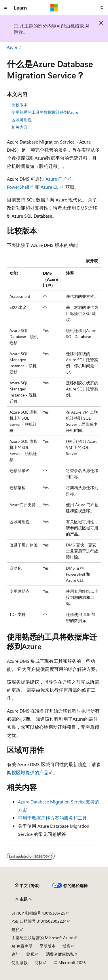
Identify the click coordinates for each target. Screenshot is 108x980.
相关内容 (20, 127)
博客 (67, 946)
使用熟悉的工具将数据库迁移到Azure (45, 112)
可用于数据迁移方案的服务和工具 (52, 818)
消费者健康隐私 (60, 954)
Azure (12, 47)
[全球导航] (6, 8)
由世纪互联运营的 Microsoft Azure (42, 938)
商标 (39, 962)
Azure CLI (50, 187)
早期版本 (48, 946)
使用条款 (20, 962)
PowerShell (18, 187)
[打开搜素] (102, 8)
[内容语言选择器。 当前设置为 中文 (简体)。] (27, 886)
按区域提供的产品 (30, 772)
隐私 (16, 929)
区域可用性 (22, 120)
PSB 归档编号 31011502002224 (39, 921)
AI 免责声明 (22, 946)
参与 (16, 954)
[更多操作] (96, 47)
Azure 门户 (56, 179)
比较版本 (20, 105)
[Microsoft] (54, 8)
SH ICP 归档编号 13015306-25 (38, 913)
